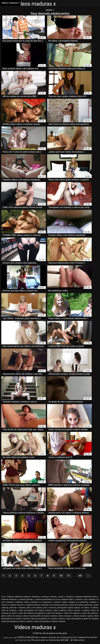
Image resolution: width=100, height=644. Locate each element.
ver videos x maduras (90, 608)
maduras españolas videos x (87, 597)
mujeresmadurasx (33, 605)
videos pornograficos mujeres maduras (17, 622)
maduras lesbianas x (10, 600)
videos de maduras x (55, 614)
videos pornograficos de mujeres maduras (48, 619)
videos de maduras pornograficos (32, 614)
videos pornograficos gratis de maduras (82, 619)
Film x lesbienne (80, 638)
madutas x (94, 603)
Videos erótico (79, 641)
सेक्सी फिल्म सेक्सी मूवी (26, 638)
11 (71, 576)
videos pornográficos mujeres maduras (50, 622)
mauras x (5, 605)
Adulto (49, 10)
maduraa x (70, 597)
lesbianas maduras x (23, 597)
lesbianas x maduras (40, 597)
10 (63, 576)
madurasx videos (22, 603)
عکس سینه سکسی (10, 638)
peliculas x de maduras (50, 605)
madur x (62, 597)
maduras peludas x (27, 600)
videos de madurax (14, 616)
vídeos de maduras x (73, 614)
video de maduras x (10, 611)
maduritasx (84, 603)
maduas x (54, 597)
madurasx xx (36, 603)
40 (84, 576)
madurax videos (61, 603)
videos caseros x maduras (79, 611)
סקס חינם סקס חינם (23, 641)
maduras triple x (68, 600)
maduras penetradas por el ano (48, 600)
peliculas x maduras (18, 608)
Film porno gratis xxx (40, 641)
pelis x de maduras (34, 608)
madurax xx (73, 603)
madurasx (10, 603)
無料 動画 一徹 (67, 641)
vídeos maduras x (65, 616)
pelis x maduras (50, 608)
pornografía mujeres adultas (68, 608)
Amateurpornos (67, 638)
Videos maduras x (41, 638)
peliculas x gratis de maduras (72, 605)
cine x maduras (7, 597)
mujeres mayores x (17, 605)
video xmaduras (60, 611)
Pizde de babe (54, 641)
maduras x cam (81, 600)
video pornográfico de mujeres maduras (36, 611)
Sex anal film (92, 638)
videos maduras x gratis (83, 616)
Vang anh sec (54, 638)
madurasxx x (48, 603)
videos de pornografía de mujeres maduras (40, 616)
